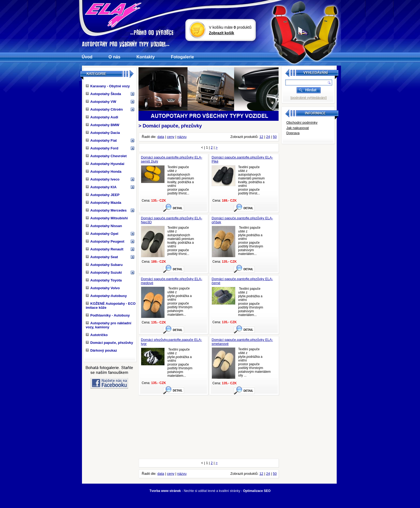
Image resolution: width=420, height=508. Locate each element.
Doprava (293, 133)
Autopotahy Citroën (104, 109)
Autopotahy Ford (102, 148)
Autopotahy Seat (102, 257)
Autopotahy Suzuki (104, 272)
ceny (170, 137)
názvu (182, 137)
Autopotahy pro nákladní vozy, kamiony (108, 325)
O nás (114, 57)
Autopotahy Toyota (104, 280)
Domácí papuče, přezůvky (109, 343)
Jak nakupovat (298, 128)
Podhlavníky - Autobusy (108, 315)
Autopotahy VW (101, 102)
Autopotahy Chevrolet (106, 156)
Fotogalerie (182, 57)
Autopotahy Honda (104, 172)
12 (261, 137)
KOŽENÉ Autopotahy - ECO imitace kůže (111, 306)
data (161, 137)
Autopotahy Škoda (103, 94)
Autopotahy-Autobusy (106, 296)
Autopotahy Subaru (104, 265)
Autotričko (97, 335)
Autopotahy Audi (102, 117)
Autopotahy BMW (102, 125)
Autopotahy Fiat (101, 140)
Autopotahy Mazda (104, 203)
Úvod (87, 57)
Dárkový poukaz (101, 350)
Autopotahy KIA (101, 187)
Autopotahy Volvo (103, 288)
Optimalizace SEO (257, 491)
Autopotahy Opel (102, 234)
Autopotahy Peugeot (105, 241)
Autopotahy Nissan (104, 226)
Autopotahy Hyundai (105, 164)
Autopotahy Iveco (103, 179)
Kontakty (145, 57)
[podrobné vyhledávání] (308, 98)
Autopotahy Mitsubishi (107, 218)
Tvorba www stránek (165, 491)
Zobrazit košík (222, 33)
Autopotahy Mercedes (106, 210)
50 (275, 137)
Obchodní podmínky (302, 123)
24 (268, 137)
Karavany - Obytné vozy (108, 86)
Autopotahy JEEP (103, 195)
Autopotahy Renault (105, 249)
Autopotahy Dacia (103, 133)
